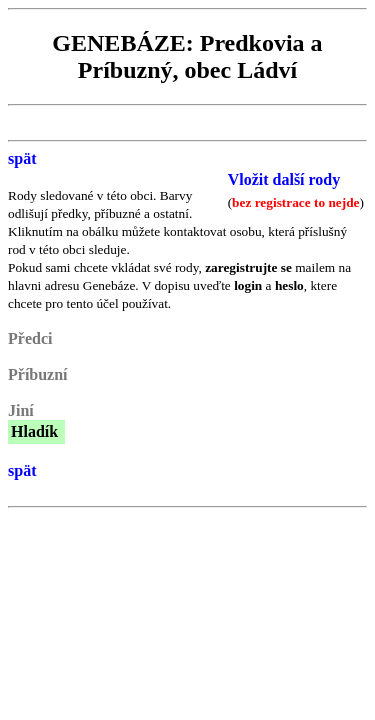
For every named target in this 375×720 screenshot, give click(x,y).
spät (22, 158)
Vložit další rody (284, 179)
